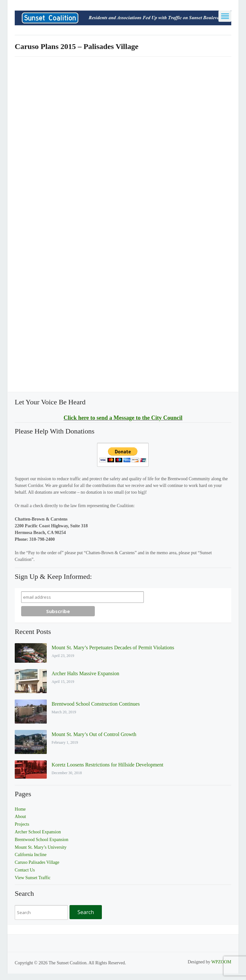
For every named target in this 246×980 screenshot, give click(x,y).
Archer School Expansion (38, 832)
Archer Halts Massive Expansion (85, 673)
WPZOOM (221, 962)
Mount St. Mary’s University (41, 847)
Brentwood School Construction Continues (96, 704)
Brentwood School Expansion (41, 840)
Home (20, 809)
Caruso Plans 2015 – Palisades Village (77, 46)
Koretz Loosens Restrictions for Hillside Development (107, 765)
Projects (22, 824)
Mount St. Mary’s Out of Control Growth (94, 734)
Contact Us (25, 870)
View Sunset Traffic (33, 878)
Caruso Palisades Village (37, 862)
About (20, 817)
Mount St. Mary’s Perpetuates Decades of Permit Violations (113, 648)
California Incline (31, 855)
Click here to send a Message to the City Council (123, 418)
